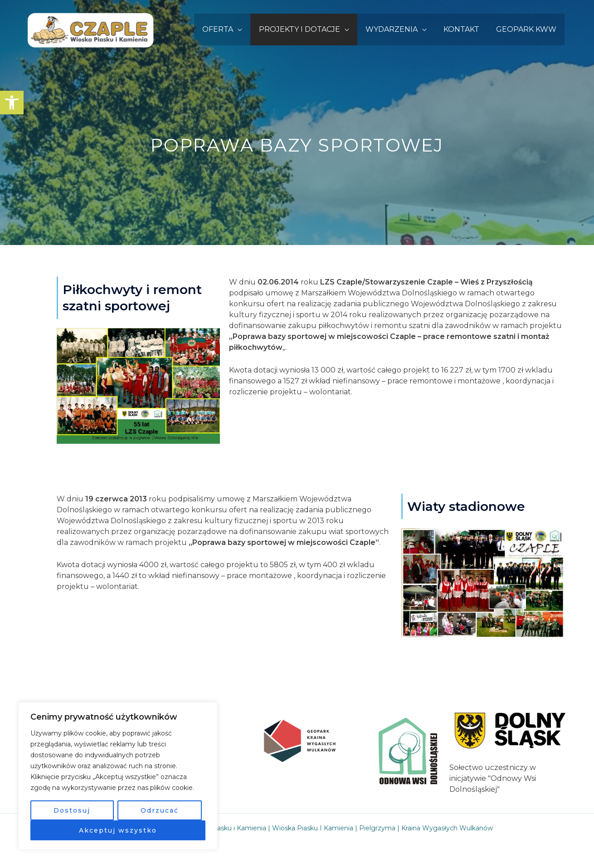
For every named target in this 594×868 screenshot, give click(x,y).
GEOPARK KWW (527, 29)
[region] (118, 776)
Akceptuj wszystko (118, 830)
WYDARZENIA (397, 29)
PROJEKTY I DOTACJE (307, 29)
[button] (12, 103)
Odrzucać (160, 810)
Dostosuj (72, 810)
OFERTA (227, 29)
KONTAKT (465, 29)
